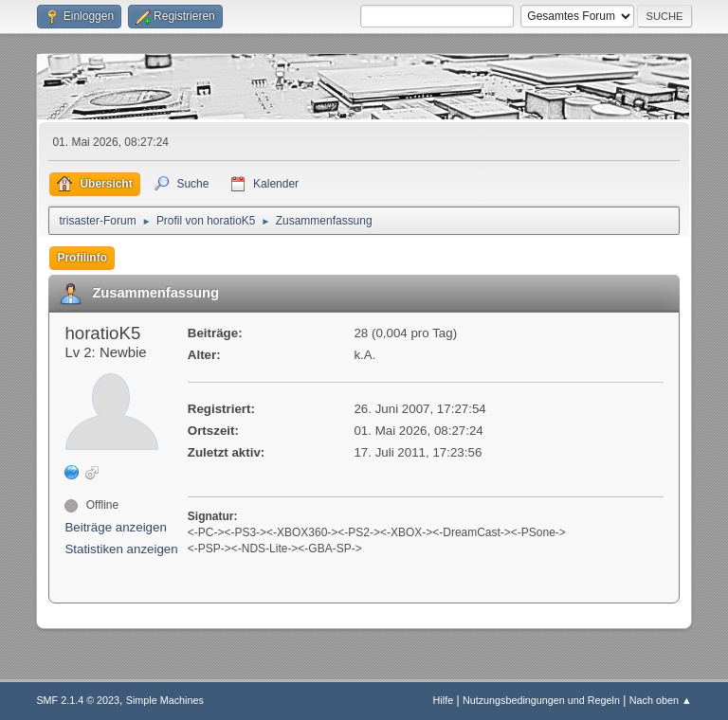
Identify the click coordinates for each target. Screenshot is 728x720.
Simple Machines (165, 700)
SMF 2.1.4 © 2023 (78, 700)
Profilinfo (82, 258)
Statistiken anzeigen (121, 549)
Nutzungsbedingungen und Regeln (541, 700)
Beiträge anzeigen (115, 527)
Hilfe (444, 700)
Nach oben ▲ (661, 700)
